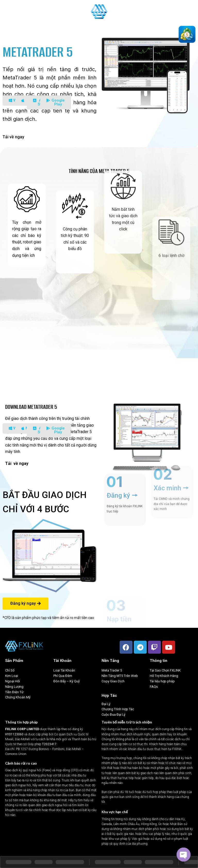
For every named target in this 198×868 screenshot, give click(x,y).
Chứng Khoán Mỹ (18, 697)
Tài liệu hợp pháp (162, 681)
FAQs (154, 687)
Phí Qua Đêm (63, 676)
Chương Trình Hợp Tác (118, 709)
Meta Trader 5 (112, 670)
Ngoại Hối (13, 681)
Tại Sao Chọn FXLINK (165, 670)
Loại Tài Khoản (64, 670)
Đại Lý (106, 704)
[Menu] (7, 12)
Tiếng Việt (183, 12)
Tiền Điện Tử (14, 692)
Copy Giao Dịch (113, 681)
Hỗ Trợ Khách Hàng (164, 676)
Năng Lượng (14, 687)
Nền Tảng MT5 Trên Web (120, 676)
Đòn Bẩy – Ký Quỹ (67, 681)
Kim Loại (12, 676)
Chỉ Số (10, 670)
